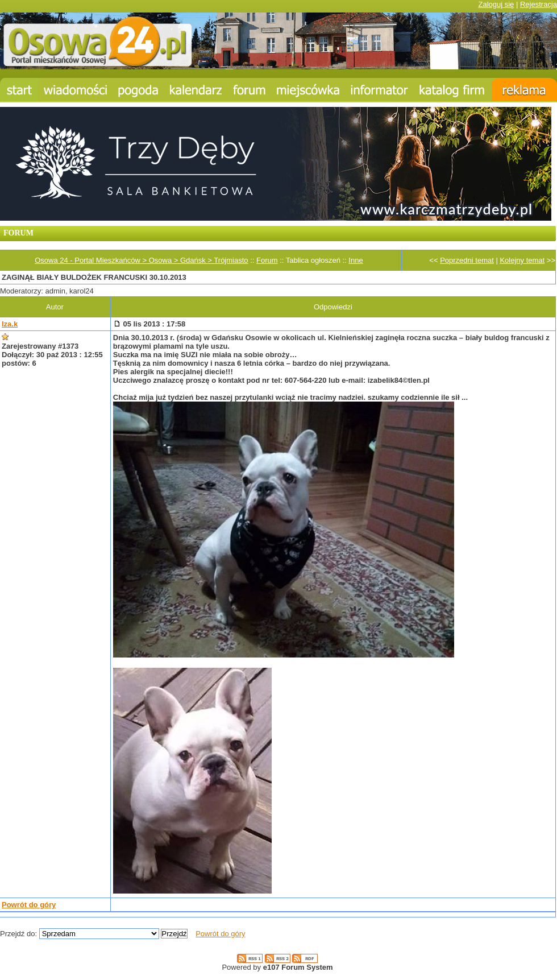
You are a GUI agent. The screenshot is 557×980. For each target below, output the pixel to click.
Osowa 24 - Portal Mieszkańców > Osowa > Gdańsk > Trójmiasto (141, 260)
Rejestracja (539, 4)
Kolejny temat (522, 260)
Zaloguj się (496, 4)
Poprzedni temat (467, 260)
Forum (267, 260)
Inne (356, 260)
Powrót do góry (29, 905)
